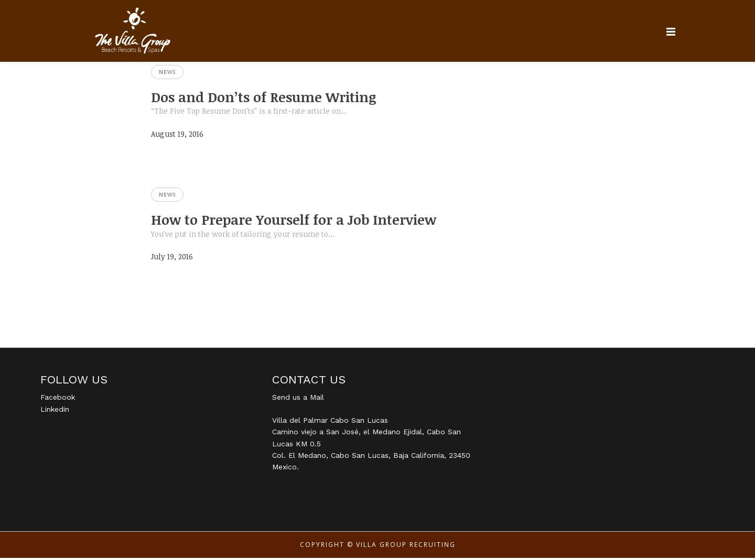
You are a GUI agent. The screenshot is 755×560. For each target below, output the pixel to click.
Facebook (58, 399)
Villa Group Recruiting (406, 547)
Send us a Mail (298, 399)
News (167, 72)
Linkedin (55, 411)
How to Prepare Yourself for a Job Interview (306, 221)
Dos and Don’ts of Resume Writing (274, 97)
